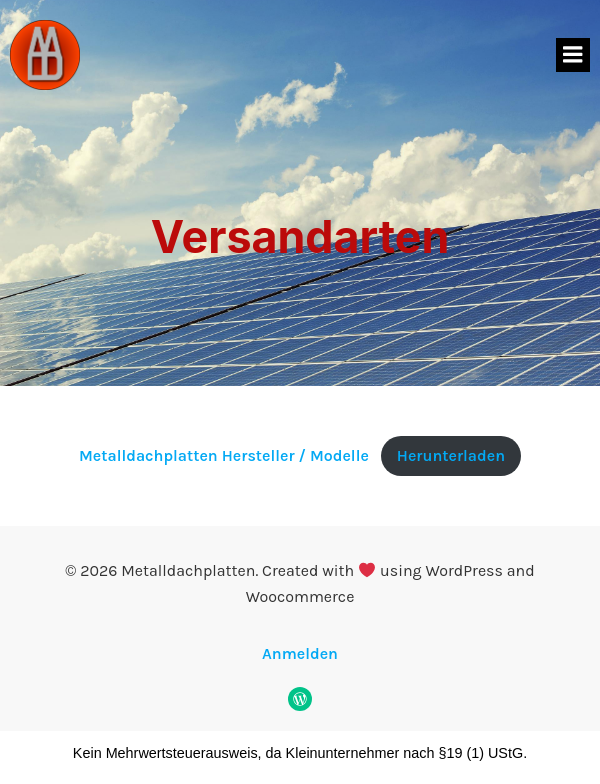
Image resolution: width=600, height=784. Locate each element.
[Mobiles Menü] (573, 55)
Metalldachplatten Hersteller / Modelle (224, 455)
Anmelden (300, 653)
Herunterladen (451, 455)
